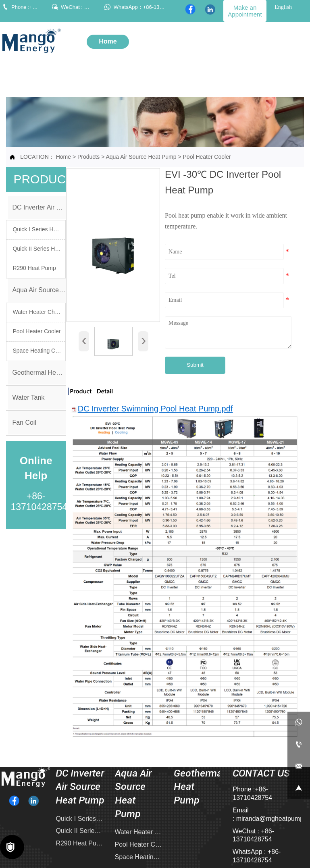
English (283, 7)
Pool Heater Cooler (207, 157)
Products (88, 157)
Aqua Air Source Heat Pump (141, 157)
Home (63, 157)
